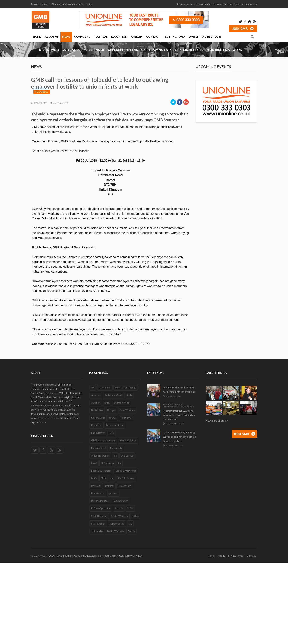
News (66, 37)
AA (93, 468)
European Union (115, 506)
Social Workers (120, 597)
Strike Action (98, 604)
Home (37, 37)
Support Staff (117, 604)
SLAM (130, 589)
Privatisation (98, 574)
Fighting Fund (174, 37)
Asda (129, 476)
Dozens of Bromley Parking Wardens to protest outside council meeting (179, 517)
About (221, 636)
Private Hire (125, 567)
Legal (94, 544)
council (113, 499)
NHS (103, 559)
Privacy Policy (236, 636)
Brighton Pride (121, 483)
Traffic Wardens (115, 612)
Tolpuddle (42, 172)
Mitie (94, 559)
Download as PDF (61, 184)
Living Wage (108, 544)
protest (114, 574)
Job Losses (127, 536)
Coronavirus (98, 499)
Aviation (96, 483)
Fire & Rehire (98, 514)
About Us (52, 37)
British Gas (97, 491)
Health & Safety (128, 521)
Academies (105, 468)
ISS (115, 536)
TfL (130, 604)
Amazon (96, 476)
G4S (112, 514)
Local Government (101, 552)
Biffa (107, 483)
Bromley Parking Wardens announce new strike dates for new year (179, 496)
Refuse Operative (101, 589)
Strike (135, 597)
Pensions (96, 567)
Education (119, 37)
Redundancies (120, 582)
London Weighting (126, 552)
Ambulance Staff (113, 476)
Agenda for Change (126, 468)
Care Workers (127, 491)
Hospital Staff (99, 529)
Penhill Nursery (126, 559)
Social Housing (99, 597)
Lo (120, 544)
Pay (112, 559)
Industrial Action (100, 536)
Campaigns (82, 37)
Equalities (97, 506)
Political (101, 37)
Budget (111, 491)
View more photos (216, 501)
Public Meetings (100, 582)
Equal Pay (126, 499)
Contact (153, 37)
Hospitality (116, 529)
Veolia (132, 612)
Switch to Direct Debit (206, 37)
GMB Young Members (103, 521)
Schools (119, 589)
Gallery (137, 37)
